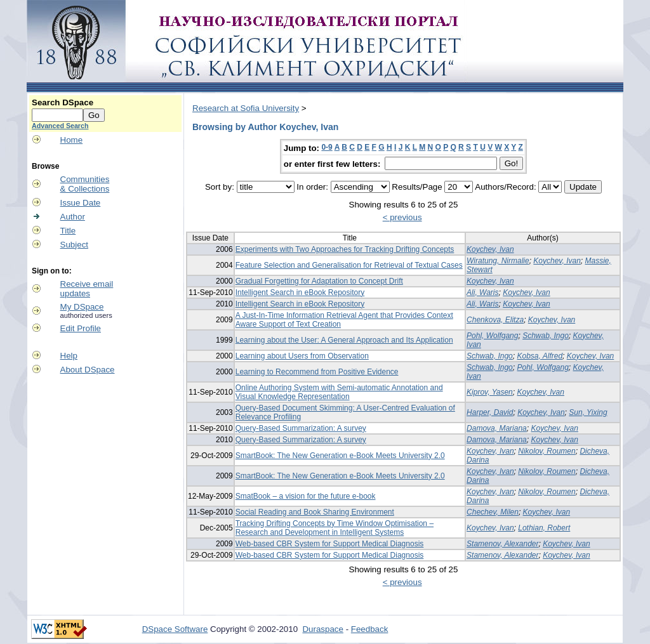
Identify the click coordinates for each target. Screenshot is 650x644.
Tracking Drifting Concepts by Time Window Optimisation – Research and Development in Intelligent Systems (335, 528)
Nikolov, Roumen (547, 451)
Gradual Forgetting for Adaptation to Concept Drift (319, 281)
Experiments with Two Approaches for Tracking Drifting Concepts (345, 249)
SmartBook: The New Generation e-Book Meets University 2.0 (340, 456)
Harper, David (490, 412)
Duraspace (322, 629)
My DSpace (82, 307)
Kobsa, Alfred (540, 356)
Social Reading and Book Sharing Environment (315, 512)
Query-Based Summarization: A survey (301, 428)
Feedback (370, 629)
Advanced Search (60, 126)
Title (68, 231)
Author (73, 217)
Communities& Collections (85, 184)
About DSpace (88, 370)
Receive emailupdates (87, 289)
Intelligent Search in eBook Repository (300, 292)
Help (69, 356)
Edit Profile (81, 328)
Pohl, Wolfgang (492, 336)
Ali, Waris (482, 292)
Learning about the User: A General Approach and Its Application (344, 340)
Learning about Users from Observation (302, 356)
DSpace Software (175, 629)
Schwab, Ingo (546, 336)
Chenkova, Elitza (495, 320)
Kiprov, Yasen (490, 392)
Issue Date (81, 203)
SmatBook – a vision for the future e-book (306, 496)
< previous (402, 217)
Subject (74, 245)
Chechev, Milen (493, 512)
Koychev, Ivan (490, 249)
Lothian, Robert (544, 528)
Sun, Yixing (588, 412)
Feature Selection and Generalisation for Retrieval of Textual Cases (349, 265)
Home (72, 140)
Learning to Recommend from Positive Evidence (317, 372)
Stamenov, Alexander (502, 544)
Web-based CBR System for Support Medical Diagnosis (330, 544)
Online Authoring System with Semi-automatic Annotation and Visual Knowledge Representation (339, 392)
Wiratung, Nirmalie (498, 261)
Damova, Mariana (497, 428)
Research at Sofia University (246, 108)
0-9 (327, 147)
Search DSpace (63, 102)
